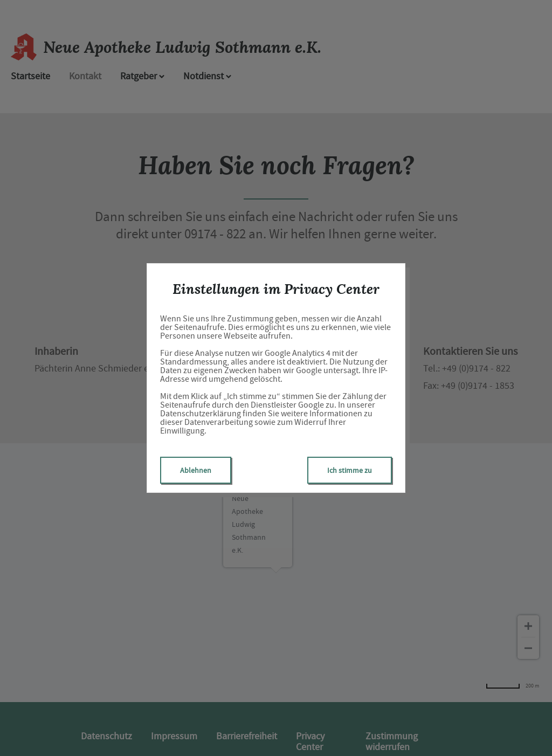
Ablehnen (196, 470)
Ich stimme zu (350, 470)
